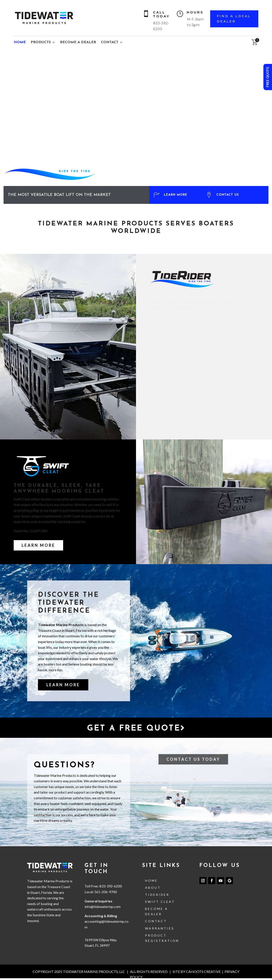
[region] (136, 127)
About (153, 888)
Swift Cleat (160, 902)
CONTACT (110, 42)
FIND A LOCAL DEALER (234, 19)
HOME (20, 42)
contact (156, 921)
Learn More (38, 545)
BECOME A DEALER (78, 42)
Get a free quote (136, 728)
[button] (174, 200)
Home (151, 881)
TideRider (157, 895)
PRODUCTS (41, 42)
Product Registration (162, 938)
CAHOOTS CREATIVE (203, 972)
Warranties (160, 928)
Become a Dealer (157, 911)
